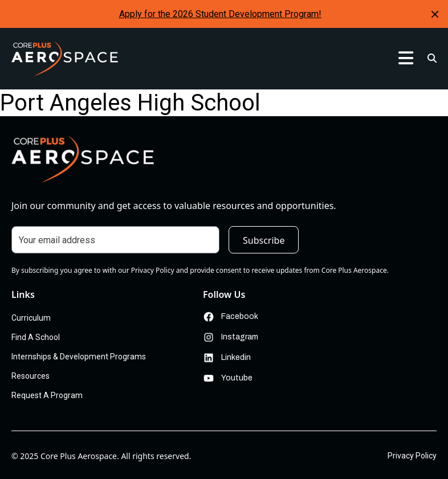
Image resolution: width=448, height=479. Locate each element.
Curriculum (31, 318)
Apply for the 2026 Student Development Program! (220, 14)
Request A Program (47, 395)
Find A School (36, 337)
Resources (30, 376)
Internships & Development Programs (79, 357)
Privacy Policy (412, 456)
